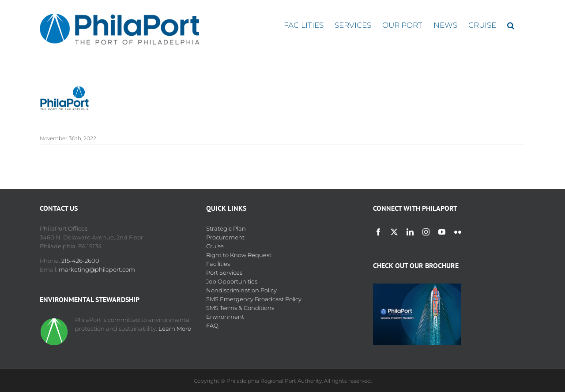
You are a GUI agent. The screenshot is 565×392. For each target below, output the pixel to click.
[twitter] (394, 232)
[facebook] (378, 232)
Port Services (224, 273)
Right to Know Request (239, 255)
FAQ (212, 325)
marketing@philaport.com (97, 269)
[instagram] (426, 232)
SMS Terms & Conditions (240, 308)
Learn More (175, 329)
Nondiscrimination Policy (241, 290)
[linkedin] (410, 232)
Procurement (225, 237)
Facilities (218, 264)
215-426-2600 (80, 261)
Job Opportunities (232, 281)
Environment (225, 317)
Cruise (215, 246)
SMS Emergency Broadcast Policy (254, 299)
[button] (511, 25)
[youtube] (442, 232)
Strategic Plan (226, 228)
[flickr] (458, 232)
